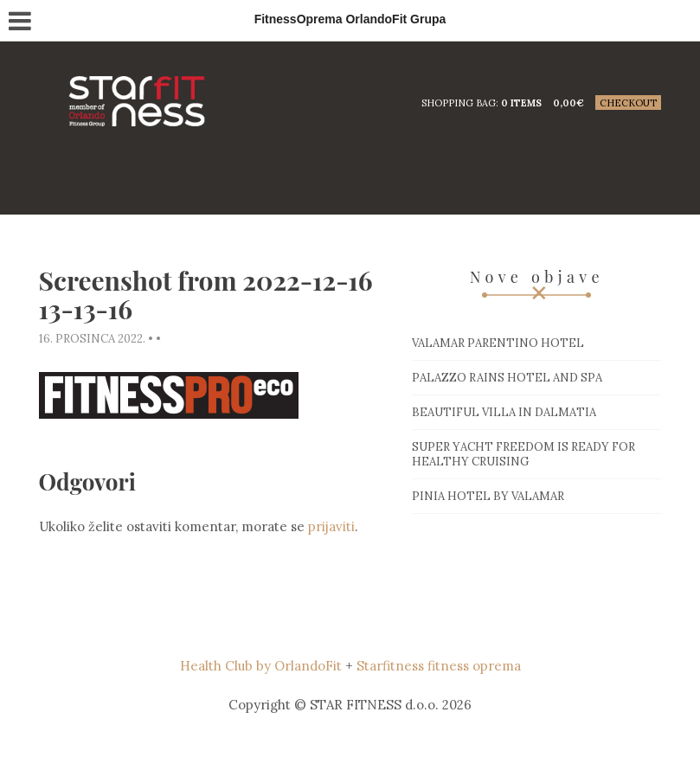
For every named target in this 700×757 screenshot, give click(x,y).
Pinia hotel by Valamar (488, 496)
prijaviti (331, 526)
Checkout (628, 103)
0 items (521, 103)
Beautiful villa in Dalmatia (504, 412)
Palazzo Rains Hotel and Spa (507, 378)
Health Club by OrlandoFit (261, 666)
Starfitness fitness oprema (439, 666)
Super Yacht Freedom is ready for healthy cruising (523, 454)
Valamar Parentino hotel (498, 343)
